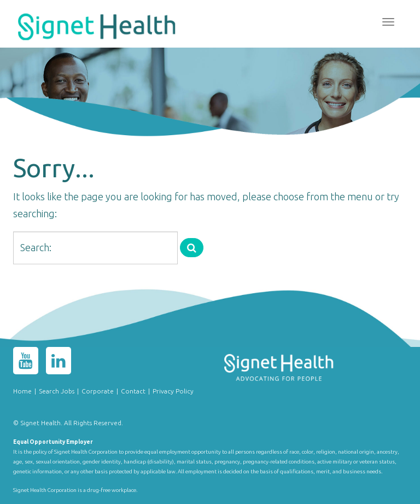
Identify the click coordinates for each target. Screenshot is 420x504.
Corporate (98, 391)
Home (22, 391)
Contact (133, 391)
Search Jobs (57, 391)
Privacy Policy (173, 391)
